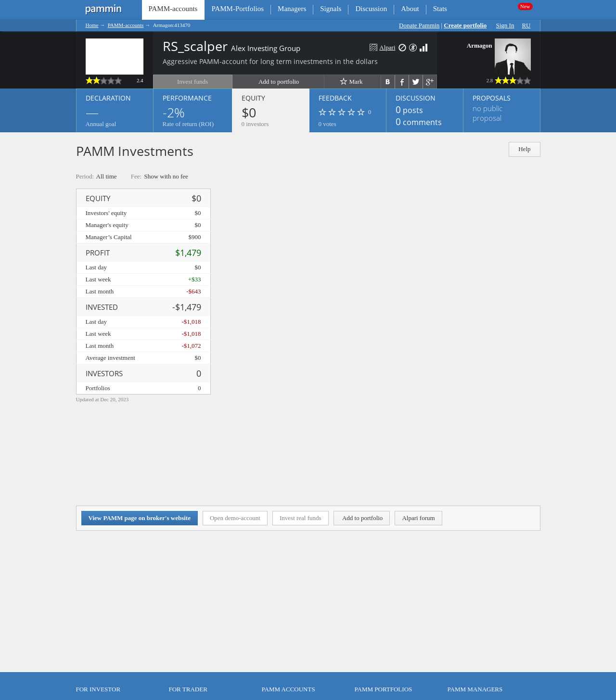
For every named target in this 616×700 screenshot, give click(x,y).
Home (92, 25)
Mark (351, 81)
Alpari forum (418, 518)
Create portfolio (465, 25)
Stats (440, 9)
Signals (331, 9)
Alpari (387, 47)
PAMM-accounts (126, 25)
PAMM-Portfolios (237, 9)
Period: (85, 176)
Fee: (136, 176)
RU (526, 25)
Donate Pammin (419, 25)
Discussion (371, 9)
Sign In (505, 25)
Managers (292, 9)
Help (524, 149)
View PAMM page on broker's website (140, 518)
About (410, 9)
